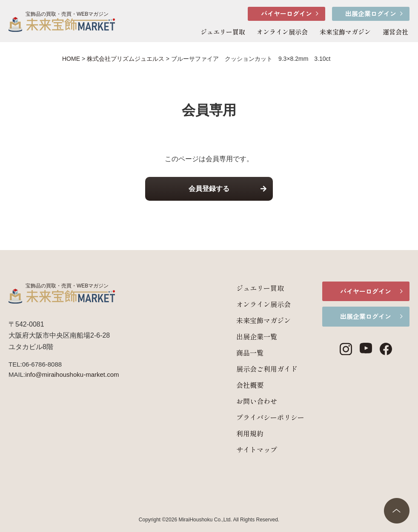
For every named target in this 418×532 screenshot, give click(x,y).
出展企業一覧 (242, 336)
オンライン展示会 (282, 32)
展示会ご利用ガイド (252, 369)
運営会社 (395, 32)
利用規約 (235, 433)
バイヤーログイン (286, 13)
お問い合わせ (242, 401)
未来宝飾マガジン (345, 32)
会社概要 (235, 385)
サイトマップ (242, 449)
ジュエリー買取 (223, 32)
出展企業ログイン (371, 13)
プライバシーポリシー (255, 417)
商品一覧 (235, 353)
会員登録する (209, 189)
